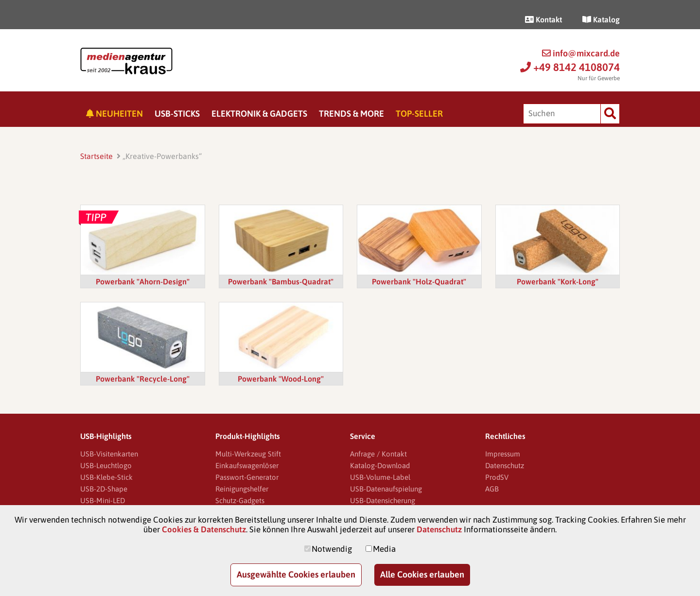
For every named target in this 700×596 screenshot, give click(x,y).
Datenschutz (505, 465)
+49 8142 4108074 (570, 67)
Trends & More (351, 114)
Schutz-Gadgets (240, 500)
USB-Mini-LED (103, 500)
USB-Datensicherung (383, 500)
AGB (492, 489)
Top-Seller (419, 114)
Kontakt (543, 19)
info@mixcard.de (581, 53)
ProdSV (497, 477)
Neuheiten (114, 114)
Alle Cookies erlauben (422, 574)
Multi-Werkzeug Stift (248, 454)
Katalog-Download (380, 465)
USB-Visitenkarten (109, 454)
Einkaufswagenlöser (247, 465)
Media (384, 549)
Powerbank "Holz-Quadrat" (419, 281)
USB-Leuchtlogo (106, 465)
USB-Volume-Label (380, 477)
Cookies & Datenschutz (204, 529)
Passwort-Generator (247, 477)
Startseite (96, 156)
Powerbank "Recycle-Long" (143, 379)
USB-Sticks (177, 114)
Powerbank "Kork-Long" (558, 281)
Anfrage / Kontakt (378, 454)
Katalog (601, 19)
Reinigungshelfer (242, 489)
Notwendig (332, 549)
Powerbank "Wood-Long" (281, 379)
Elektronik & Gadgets (259, 114)
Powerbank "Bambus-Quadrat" (281, 281)
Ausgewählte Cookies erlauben (296, 574)
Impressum (503, 454)
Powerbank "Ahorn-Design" (143, 281)
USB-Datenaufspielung (386, 489)
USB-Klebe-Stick (106, 477)
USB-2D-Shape (104, 489)
